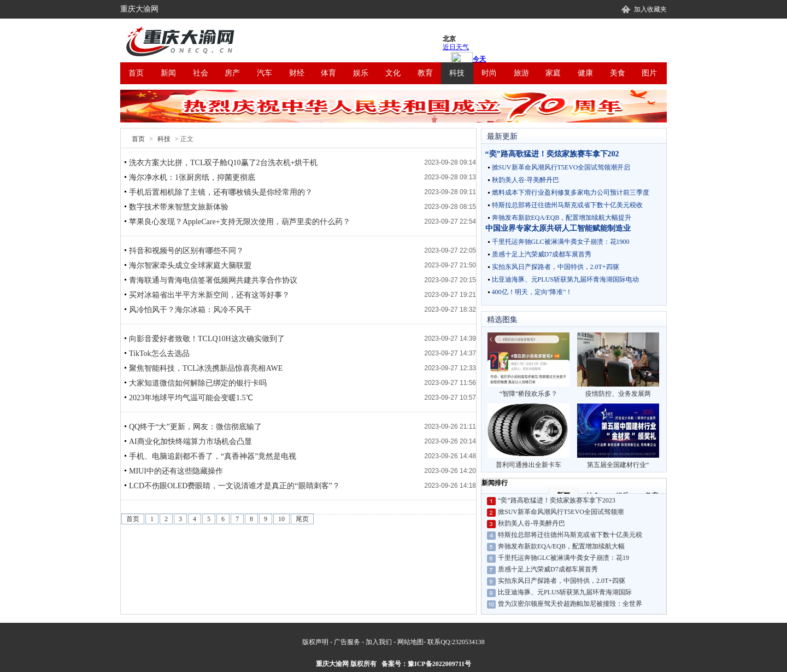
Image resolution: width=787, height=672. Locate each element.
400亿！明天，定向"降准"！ (532, 292)
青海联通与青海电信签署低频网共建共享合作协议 (213, 280)
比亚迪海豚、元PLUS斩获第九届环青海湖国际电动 (565, 279)
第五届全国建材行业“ (618, 436)
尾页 (302, 519)
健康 (585, 73)
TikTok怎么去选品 (159, 353)
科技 (457, 73)
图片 (649, 73)
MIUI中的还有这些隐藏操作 (176, 471)
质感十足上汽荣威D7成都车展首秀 (542, 254)
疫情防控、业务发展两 (618, 365)
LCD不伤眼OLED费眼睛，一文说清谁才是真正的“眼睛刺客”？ (234, 486)
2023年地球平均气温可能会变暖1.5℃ (191, 398)
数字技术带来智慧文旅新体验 (179, 207)
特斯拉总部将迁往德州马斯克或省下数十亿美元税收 (567, 205)
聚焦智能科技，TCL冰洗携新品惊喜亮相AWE (206, 368)
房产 (232, 73)
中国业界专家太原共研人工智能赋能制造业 (558, 228)
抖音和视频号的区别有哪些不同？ (186, 251)
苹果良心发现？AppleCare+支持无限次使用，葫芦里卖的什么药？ (240, 222)
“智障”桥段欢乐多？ (528, 365)
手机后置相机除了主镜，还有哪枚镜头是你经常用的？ (221, 192)
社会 (201, 73)
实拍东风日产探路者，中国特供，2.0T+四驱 (556, 267)
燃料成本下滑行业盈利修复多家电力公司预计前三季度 (571, 192)
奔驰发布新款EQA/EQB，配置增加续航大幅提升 (562, 218)
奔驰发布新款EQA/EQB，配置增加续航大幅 (561, 546)
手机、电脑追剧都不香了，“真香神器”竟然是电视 (213, 456)
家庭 (553, 73)
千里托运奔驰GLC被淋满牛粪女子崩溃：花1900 (561, 242)
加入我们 (379, 642)
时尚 (489, 73)
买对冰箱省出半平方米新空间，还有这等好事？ (209, 295)
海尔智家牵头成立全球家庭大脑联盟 (190, 265)
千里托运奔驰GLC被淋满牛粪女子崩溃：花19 (563, 558)
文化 (393, 73)
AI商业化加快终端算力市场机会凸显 (190, 442)
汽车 (265, 73)
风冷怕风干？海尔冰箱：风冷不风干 (190, 310)
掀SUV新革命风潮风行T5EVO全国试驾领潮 (561, 512)
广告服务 (347, 642)
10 (281, 519)
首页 (136, 73)
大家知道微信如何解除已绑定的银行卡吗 (198, 383)
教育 (425, 73)
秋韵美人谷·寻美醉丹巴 (525, 180)
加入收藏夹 (650, 9)
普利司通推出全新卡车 (528, 436)
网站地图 (410, 642)
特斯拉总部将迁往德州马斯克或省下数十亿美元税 (570, 535)
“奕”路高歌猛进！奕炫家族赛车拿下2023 (557, 500)
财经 (297, 73)
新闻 (168, 73)
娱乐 (361, 73)
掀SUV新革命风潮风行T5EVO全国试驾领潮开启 (561, 167)
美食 (618, 73)
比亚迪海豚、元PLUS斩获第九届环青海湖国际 (565, 592)
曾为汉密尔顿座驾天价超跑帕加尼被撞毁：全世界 (570, 604)
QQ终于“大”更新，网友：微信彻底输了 (195, 427)
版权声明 (315, 642)
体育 (328, 73)
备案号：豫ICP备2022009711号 (426, 664)
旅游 (521, 73)
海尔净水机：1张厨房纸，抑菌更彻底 (192, 177)
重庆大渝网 (139, 9)
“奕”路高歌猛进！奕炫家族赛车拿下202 (552, 154)
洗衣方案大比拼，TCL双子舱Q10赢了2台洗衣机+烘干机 (223, 163)
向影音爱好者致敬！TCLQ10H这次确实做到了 (207, 339)
